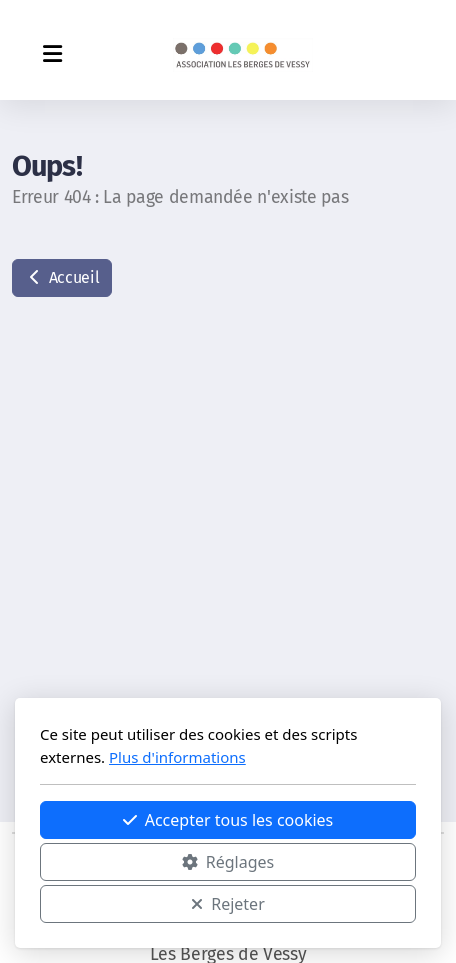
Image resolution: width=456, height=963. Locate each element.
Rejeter (228, 904)
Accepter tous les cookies (228, 820)
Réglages (228, 862)
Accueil (62, 277)
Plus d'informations (177, 757)
